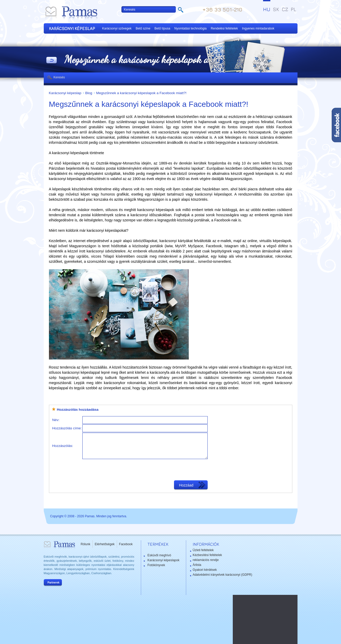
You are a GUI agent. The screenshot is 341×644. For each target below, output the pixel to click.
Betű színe (143, 28)
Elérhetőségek (105, 544)
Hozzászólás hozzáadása (78, 410)
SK (276, 9)
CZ (285, 9)
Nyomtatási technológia (190, 28)
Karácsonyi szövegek (117, 28)
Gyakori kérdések (205, 570)
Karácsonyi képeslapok (164, 560)
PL (293, 9)
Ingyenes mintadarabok (258, 28)
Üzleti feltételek (203, 550)
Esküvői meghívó (159, 555)
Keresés (59, 77)
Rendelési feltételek (224, 28)
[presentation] (122, 470)
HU (267, 9)
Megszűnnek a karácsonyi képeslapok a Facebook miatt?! (141, 93)
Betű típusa (162, 28)
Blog (89, 93)
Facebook (126, 544)
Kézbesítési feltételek (207, 555)
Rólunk (86, 544)
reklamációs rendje (206, 560)
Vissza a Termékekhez (52, 61)
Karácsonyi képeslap (65, 93)
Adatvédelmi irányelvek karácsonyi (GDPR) (222, 575)
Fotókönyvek (156, 565)
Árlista (197, 565)
